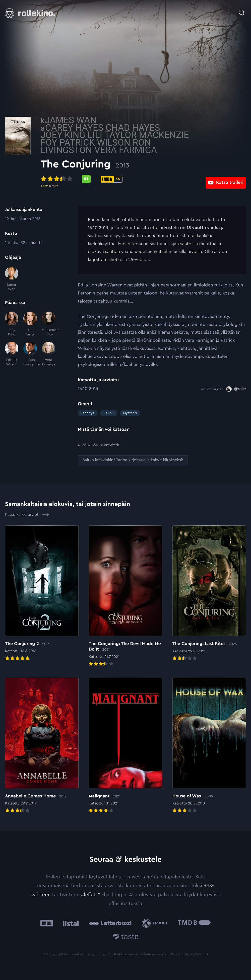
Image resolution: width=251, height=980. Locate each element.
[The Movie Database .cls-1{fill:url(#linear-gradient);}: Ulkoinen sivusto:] (194, 923)
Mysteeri (130, 413)
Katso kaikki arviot (27, 515)
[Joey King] (12, 324)
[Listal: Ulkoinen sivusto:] (70, 923)
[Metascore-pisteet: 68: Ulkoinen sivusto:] (123, 179)
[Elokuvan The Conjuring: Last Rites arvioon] (209, 593)
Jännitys (88, 413)
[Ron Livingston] (30, 354)
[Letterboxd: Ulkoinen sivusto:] (110, 923)
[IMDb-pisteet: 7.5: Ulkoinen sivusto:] (149, 179)
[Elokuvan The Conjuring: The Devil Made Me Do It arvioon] (125, 596)
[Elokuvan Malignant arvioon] (125, 746)
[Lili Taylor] (30, 324)
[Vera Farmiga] (49, 354)
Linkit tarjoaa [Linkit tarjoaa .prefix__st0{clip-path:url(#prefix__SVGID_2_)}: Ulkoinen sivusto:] (98, 445)
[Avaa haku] (242, 10)
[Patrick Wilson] (12, 354)
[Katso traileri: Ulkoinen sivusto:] (226, 179)
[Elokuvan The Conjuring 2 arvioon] (42, 593)
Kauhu (109, 413)
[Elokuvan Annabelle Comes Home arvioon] (42, 746)
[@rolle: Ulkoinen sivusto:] (236, 389)
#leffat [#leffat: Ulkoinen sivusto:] (88, 894)
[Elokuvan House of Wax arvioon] (209, 746)
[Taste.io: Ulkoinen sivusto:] (126, 937)
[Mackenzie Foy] (49, 324)
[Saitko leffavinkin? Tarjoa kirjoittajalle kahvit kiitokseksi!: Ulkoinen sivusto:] (133, 460)
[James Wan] (12, 279)
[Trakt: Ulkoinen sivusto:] (156, 923)
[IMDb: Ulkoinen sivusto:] (47, 923)
